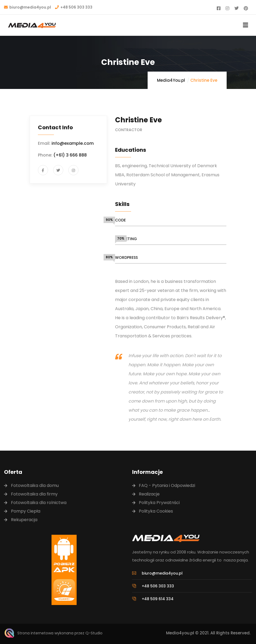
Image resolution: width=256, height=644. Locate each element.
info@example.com (73, 143)
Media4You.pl (171, 80)
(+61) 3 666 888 (70, 155)
